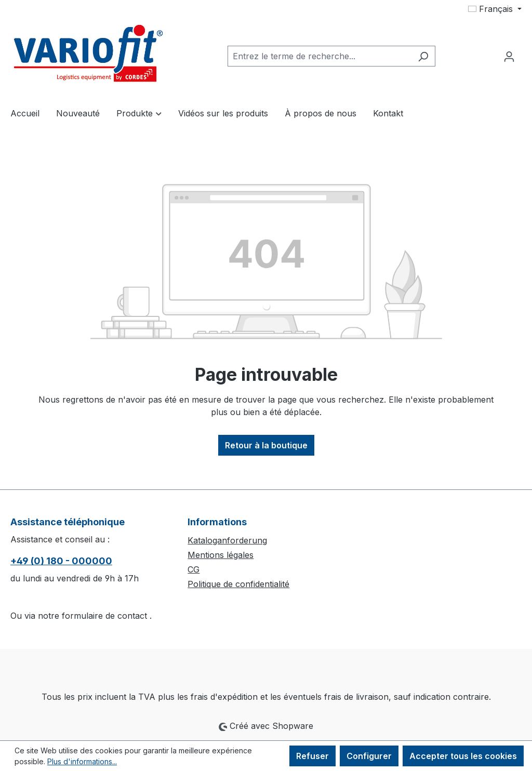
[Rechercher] (423, 56)
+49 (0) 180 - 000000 (61, 561)
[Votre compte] (509, 56)
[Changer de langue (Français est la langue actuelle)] (495, 9)
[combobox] (320, 56)
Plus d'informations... (82, 761)
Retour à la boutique (266, 445)
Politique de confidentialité (238, 584)
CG (194, 569)
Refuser (312, 756)
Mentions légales (221, 555)
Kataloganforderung (227, 540)
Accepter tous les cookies (463, 756)
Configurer (369, 756)
